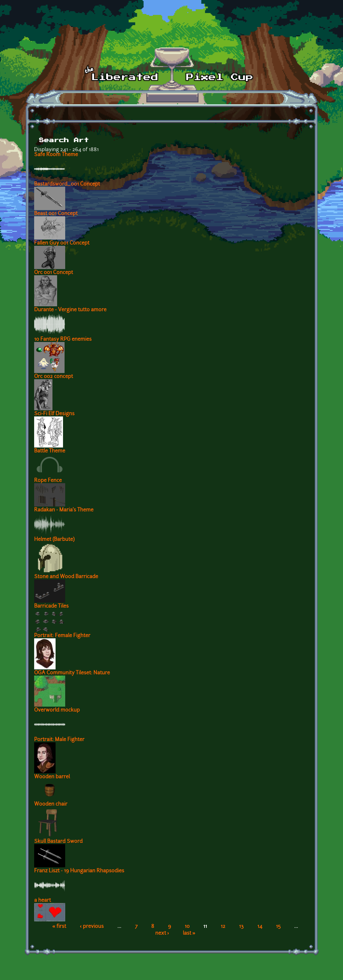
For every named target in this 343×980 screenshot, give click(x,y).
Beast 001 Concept (56, 214)
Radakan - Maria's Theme (64, 510)
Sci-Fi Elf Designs (54, 414)
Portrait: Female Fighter (62, 636)
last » (189, 933)
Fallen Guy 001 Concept (62, 243)
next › (162, 933)
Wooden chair (51, 804)
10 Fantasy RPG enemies (63, 339)
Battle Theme (50, 451)
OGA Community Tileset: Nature (72, 673)
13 (241, 927)
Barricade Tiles (51, 606)
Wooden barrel (52, 777)
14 (260, 927)
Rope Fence (48, 481)
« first (59, 927)
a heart (43, 901)
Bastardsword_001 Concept (67, 184)
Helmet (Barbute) (54, 540)
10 (187, 927)
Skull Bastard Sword (58, 842)
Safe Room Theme (56, 155)
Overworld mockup (57, 710)
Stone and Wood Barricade (66, 577)
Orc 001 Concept (54, 273)
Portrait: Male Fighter (59, 740)
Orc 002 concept (54, 377)
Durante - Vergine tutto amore (70, 310)
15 (278, 927)
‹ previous (92, 927)
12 (223, 927)
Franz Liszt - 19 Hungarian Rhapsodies (79, 871)
